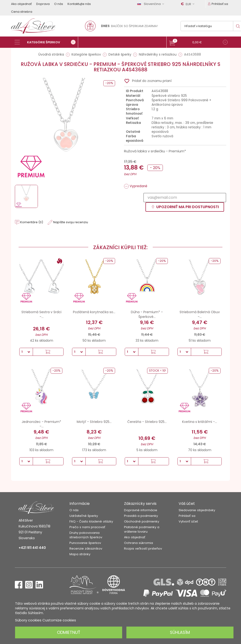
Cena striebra (22, 12)
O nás (59, 4)
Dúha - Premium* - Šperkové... (147, 314)
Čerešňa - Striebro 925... (147, 422)
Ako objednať (21, 4)
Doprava (43, 4)
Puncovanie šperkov (85, 543)
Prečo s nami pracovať (87, 527)
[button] (198, 43)
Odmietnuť (69, 632)
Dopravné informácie (141, 510)
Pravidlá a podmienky (141, 516)
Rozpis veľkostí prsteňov (143, 549)
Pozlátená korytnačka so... (94, 312)
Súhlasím (180, 632)
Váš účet (187, 504)
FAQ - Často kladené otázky (91, 521)
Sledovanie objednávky (197, 510)
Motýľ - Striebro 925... (94, 422)
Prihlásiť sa (187, 516)
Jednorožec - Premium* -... (41, 424)
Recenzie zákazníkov (86, 549)
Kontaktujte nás (79, 4)
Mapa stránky (80, 554)
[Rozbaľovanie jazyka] (152, 4)
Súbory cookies (28, 620)
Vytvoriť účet (188, 521)
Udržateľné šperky (84, 516)
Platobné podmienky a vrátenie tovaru (142, 529)
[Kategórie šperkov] (46, 42)
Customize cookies (59, 620)
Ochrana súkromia (139, 543)
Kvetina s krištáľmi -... (200, 422)
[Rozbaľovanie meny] (189, 4)
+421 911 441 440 (32, 548)
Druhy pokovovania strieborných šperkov (86, 535)
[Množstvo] (26, 352)
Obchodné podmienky (142, 521)
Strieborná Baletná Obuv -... (200, 314)
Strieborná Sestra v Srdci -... (41, 314)
